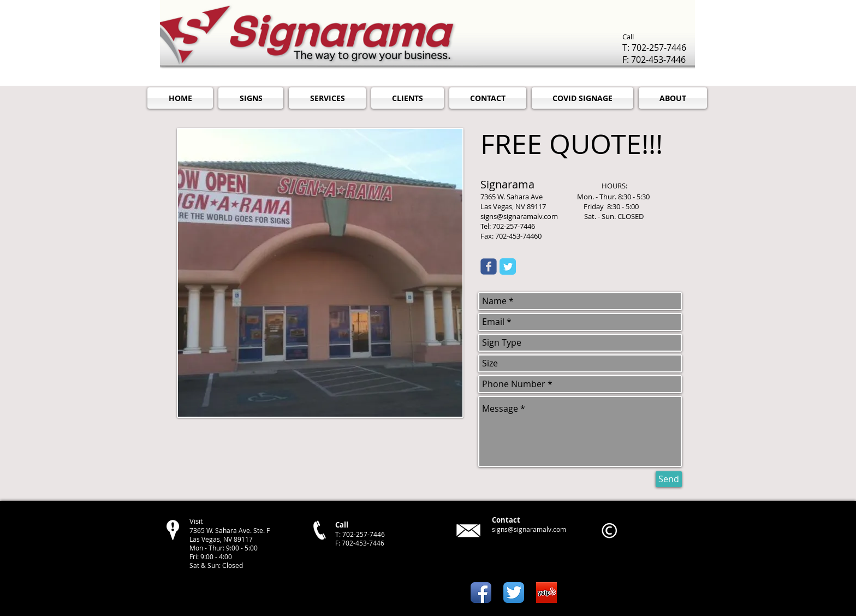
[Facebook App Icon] (481, 593)
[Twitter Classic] (508, 266)
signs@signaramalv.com (529, 529)
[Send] (669, 479)
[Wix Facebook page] (489, 266)
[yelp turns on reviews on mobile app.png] (546, 593)
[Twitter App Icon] (514, 593)
